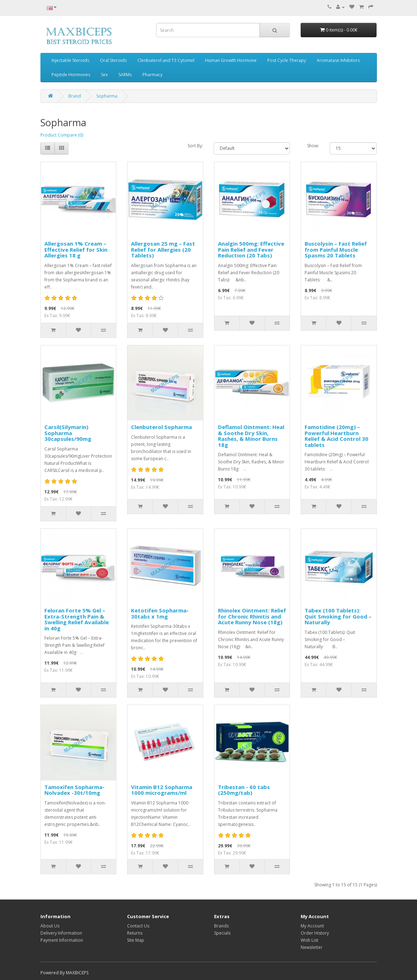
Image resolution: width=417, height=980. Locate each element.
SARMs (125, 75)
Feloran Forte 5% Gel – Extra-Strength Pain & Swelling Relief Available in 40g (77, 619)
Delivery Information (61, 933)
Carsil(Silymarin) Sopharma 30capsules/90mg (68, 433)
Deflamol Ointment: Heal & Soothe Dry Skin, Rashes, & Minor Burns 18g (251, 436)
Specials (222, 933)
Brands (221, 926)
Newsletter (312, 947)
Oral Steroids (113, 60)
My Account (312, 926)
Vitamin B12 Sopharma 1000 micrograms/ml (162, 790)
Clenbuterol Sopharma (161, 427)
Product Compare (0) (62, 135)
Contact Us (138, 926)
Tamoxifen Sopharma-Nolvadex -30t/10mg (74, 790)
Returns (135, 933)
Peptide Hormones (71, 75)
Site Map (136, 940)
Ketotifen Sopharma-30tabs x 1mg (160, 613)
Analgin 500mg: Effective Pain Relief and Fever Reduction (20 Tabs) (251, 249)
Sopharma (107, 96)
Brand (75, 96)
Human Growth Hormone (231, 60)
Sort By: (195, 146)
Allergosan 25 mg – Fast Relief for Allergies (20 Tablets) (163, 249)
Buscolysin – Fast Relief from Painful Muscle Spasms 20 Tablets (336, 249)
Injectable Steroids (70, 60)
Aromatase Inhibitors (338, 60)
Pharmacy (152, 75)
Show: (313, 146)
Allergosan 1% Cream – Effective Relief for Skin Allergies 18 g (76, 249)
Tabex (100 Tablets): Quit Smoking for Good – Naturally (338, 616)
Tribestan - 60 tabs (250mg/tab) (244, 790)
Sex (104, 75)
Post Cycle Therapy (287, 60)
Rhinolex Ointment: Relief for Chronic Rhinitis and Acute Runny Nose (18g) (252, 616)
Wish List (309, 940)
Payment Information (62, 940)
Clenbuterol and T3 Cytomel (166, 60)
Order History (315, 933)
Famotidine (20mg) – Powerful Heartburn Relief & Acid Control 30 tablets (336, 436)
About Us (50, 926)
